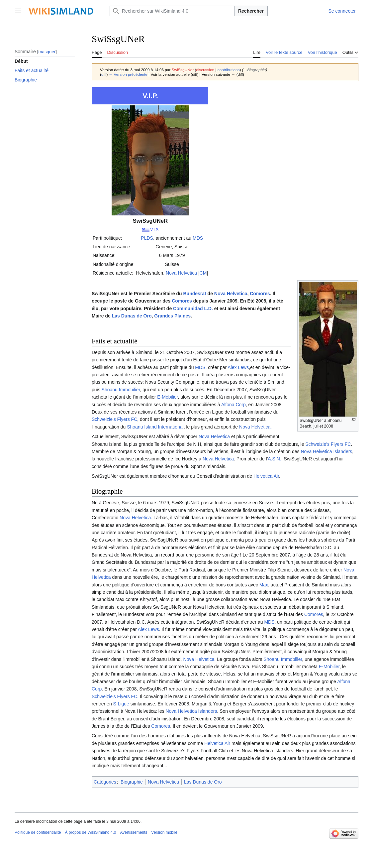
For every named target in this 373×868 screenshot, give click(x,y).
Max (264, 585)
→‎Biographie (255, 70)
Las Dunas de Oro (132, 316)
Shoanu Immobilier (121, 390)
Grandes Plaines (172, 316)
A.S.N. (274, 459)
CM (203, 273)
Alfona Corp (233, 405)
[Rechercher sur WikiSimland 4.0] (172, 11)
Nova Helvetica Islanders (327, 451)
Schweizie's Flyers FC (114, 419)
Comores (260, 294)
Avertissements (134, 832)
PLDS (147, 238)
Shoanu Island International (155, 427)
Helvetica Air (266, 476)
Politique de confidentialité (38, 832)
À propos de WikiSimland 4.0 (90, 832)
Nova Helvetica (181, 273)
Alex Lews (238, 367)
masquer (47, 52)
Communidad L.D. (193, 309)
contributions (229, 70)
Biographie (132, 782)
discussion (205, 70)
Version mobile (164, 832)
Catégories (105, 782)
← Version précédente (128, 74)
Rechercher (251, 11)
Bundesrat (194, 294)
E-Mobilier (167, 397)
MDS (198, 238)
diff (104, 74)
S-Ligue (121, 704)
